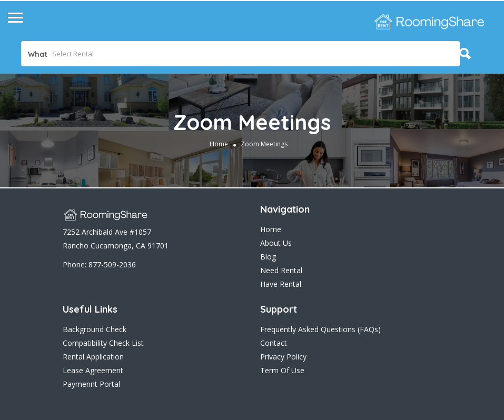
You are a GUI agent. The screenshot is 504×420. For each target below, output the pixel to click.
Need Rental (281, 270)
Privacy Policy (283, 357)
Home (219, 144)
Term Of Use (282, 370)
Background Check (95, 329)
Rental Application (93, 357)
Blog (268, 257)
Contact (274, 343)
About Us (276, 243)
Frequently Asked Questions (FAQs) (320, 329)
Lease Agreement (93, 370)
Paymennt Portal (91, 384)
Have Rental (281, 284)
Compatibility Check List (103, 343)
